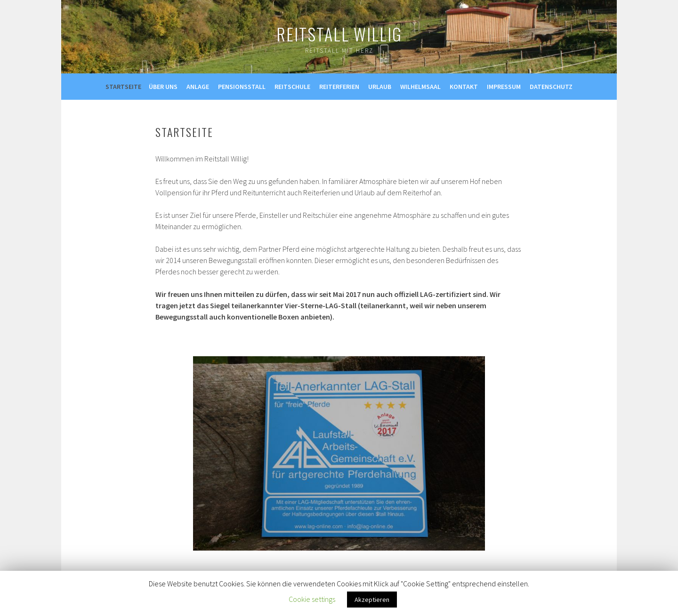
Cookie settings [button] (312, 599)
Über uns (163, 87)
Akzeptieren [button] (372, 600)
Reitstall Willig (339, 34)
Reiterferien (339, 87)
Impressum (504, 87)
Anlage (198, 87)
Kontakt (464, 87)
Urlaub (380, 87)
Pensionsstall (242, 87)
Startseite (123, 87)
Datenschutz (551, 87)
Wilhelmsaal (420, 87)
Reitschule (292, 87)
